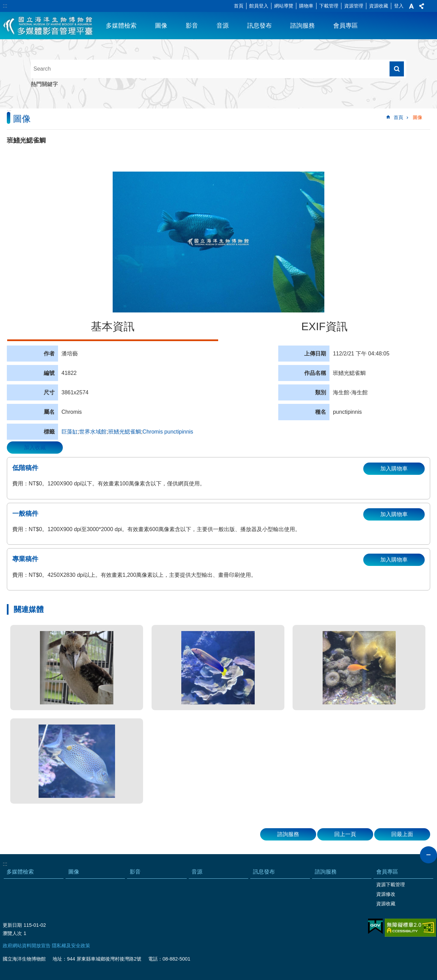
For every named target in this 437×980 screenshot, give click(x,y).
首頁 (239, 6)
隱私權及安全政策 (71, 946)
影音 (192, 26)
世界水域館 (93, 432)
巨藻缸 (70, 432)
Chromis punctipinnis (168, 432)
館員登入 (259, 6)
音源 (223, 26)
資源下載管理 (391, 884)
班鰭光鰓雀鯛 (125, 432)
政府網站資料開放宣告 (27, 946)
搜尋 (397, 69)
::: (5, 6)
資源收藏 (379, 6)
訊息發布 (259, 26)
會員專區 (346, 26)
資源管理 (354, 6)
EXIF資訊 (324, 326)
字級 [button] (411, 6)
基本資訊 (113, 326)
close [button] (428, 855)
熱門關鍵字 (44, 84)
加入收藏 (35, 447)
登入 (399, 6)
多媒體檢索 (121, 26)
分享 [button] (422, 6)
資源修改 (386, 894)
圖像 (161, 26)
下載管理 (329, 6)
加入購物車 (394, 469)
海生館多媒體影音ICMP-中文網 (48, 26)
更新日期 (12, 925)
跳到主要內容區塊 (4, 4)
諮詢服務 (302, 26)
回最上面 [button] (402, 834)
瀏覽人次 (12, 933)
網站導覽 (284, 6)
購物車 (306, 6)
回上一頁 (345, 834)
